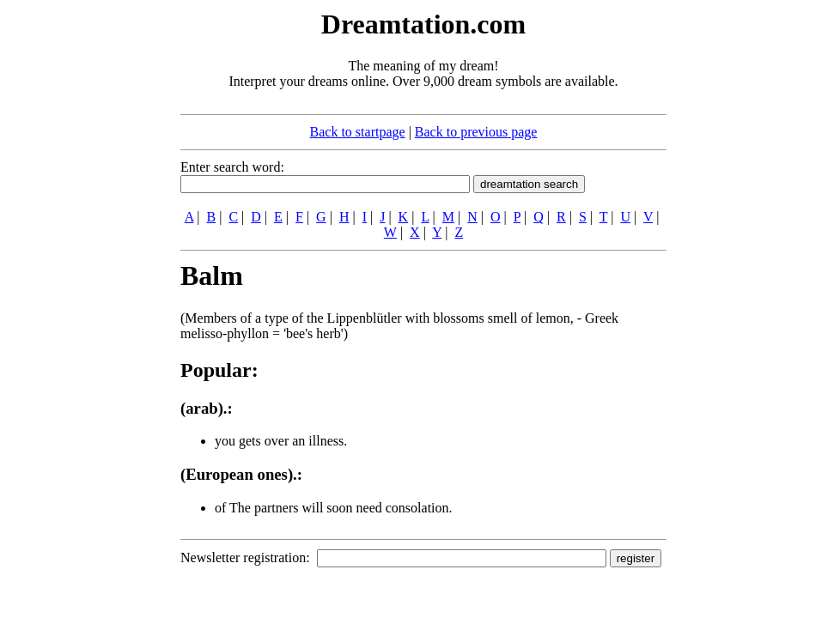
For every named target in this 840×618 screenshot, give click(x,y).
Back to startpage (358, 132)
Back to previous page (476, 132)
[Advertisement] (76, 264)
